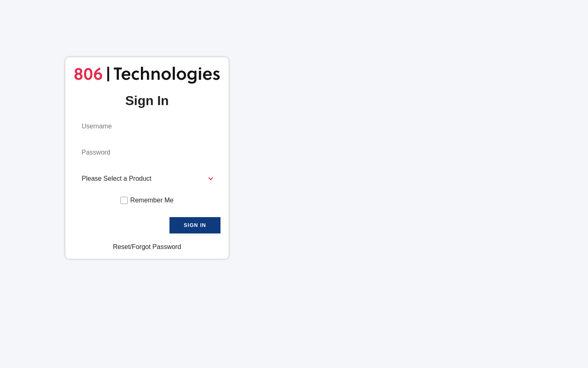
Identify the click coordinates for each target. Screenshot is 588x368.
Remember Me (152, 200)
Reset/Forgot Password (147, 247)
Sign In (195, 225)
